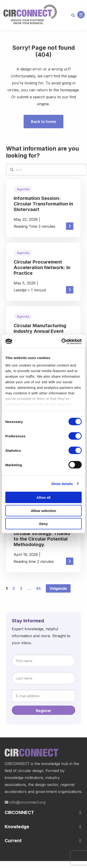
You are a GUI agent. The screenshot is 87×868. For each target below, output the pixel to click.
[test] (47, 170)
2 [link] (14, 588)
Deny (44, 524)
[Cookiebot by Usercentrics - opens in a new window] (62, 341)
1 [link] (7, 588)
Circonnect (30, 15)
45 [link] (38, 588)
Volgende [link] (58, 588)
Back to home (43, 122)
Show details (62, 484)
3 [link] (21, 588)
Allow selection (43, 510)
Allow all (44, 497)
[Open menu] (81, 15)
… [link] (29, 588)
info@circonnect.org (25, 802)
